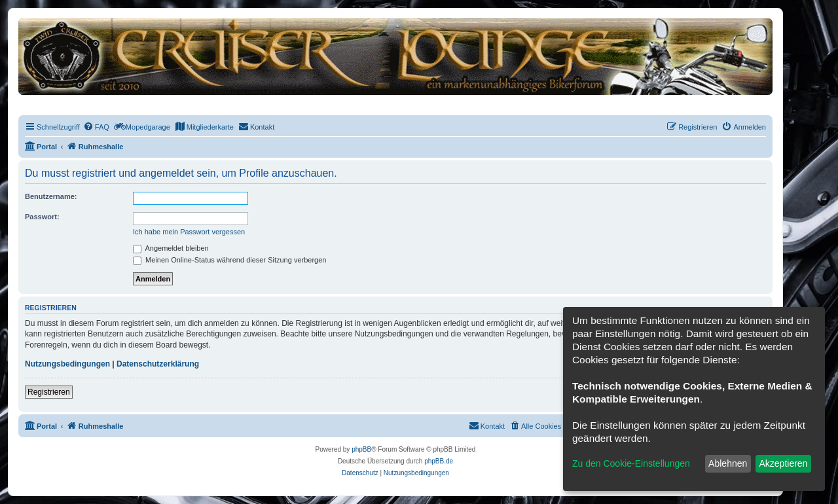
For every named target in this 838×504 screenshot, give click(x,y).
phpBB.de (439, 461)
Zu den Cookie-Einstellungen (631, 463)
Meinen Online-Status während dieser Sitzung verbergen (229, 260)
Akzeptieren (783, 463)
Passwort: (42, 217)
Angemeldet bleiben (171, 248)
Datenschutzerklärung (158, 364)
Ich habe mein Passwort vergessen (189, 232)
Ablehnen (728, 463)
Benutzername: (51, 196)
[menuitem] (96, 127)
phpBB (361, 449)
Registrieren (49, 392)
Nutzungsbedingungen (67, 364)
